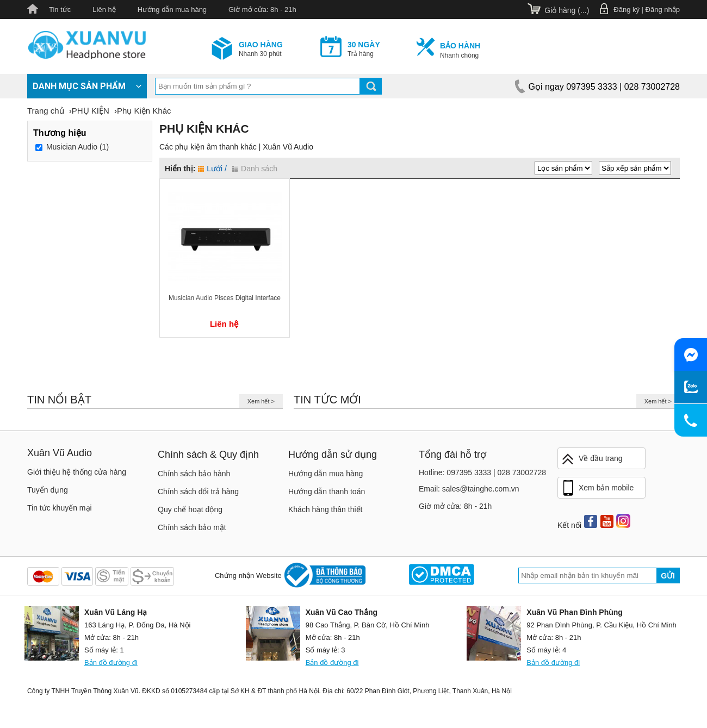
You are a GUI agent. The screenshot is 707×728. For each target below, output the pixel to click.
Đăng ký (627, 10)
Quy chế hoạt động (190, 509)
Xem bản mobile (597, 488)
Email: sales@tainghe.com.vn (469, 489)
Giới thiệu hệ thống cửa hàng (77, 472)
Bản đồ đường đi (111, 662)
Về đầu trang (592, 459)
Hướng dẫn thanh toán (327, 491)
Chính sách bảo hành (194, 474)
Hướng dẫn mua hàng (172, 10)
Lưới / (212, 169)
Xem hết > (261, 401)
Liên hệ (104, 10)
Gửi (668, 576)
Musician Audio (72, 147)
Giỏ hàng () (567, 10)
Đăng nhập (663, 10)
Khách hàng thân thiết (325, 509)
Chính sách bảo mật (192, 527)
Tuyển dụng (48, 490)
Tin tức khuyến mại (60, 508)
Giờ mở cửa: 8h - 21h (262, 10)
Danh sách (255, 169)
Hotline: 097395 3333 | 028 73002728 (482, 472)
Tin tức (60, 10)
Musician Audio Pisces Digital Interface (225, 298)
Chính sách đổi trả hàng (198, 491)
